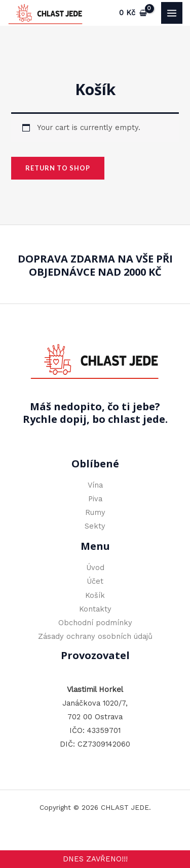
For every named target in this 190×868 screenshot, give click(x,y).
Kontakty (95, 609)
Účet (95, 581)
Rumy (95, 512)
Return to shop (58, 168)
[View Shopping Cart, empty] (133, 13)
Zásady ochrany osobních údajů (95, 636)
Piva (95, 499)
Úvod (95, 568)
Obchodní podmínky (95, 623)
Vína (95, 485)
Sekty (95, 526)
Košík (95, 595)
